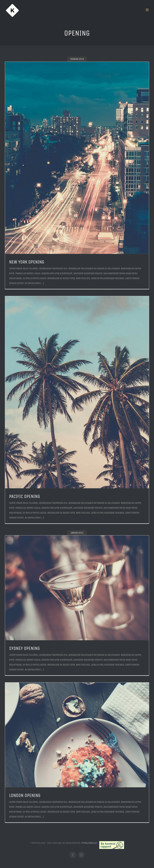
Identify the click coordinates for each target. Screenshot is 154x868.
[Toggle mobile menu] (147, 10)
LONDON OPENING (25, 795)
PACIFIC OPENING (25, 496)
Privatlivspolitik (89, 843)
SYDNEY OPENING (24, 648)
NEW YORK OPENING (27, 262)
